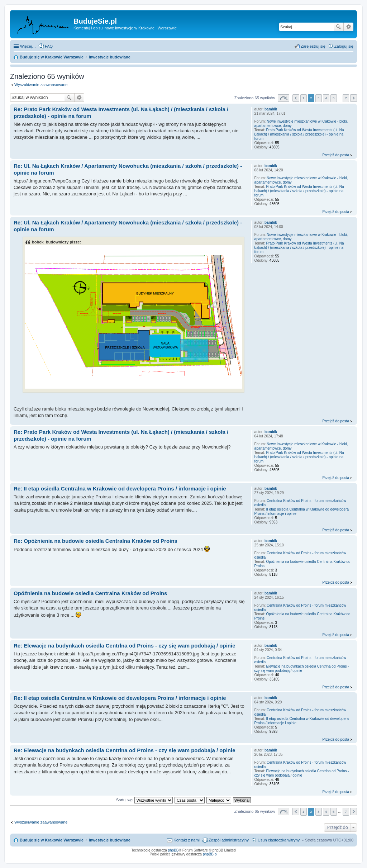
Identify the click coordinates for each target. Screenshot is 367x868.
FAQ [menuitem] (49, 46)
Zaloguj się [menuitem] (344, 46)
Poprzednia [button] (296, 98)
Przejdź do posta (336, 155)
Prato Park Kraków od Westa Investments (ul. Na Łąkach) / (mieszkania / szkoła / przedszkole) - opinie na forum (299, 134)
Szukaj (338, 27)
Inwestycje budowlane (110, 840)
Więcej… (28, 46)
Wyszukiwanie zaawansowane (349, 27)
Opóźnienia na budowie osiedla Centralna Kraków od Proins (90, 593)
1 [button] (304, 98)
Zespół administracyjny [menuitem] (229, 840)
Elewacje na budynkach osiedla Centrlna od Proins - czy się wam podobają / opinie (302, 668)
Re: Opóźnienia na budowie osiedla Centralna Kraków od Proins (96, 541)
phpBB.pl (210, 854)
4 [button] (326, 98)
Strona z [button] (283, 98)
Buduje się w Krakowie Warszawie (52, 840)
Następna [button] (354, 98)
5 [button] (334, 98)
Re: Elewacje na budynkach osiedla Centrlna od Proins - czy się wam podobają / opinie (125, 646)
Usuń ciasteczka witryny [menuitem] (279, 840)
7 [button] (346, 98)
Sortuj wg (124, 800)
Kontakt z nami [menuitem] (187, 840)
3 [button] (319, 98)
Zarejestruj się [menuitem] (313, 46)
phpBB (173, 850)
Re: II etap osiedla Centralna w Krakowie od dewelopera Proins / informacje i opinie (120, 488)
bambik (271, 109)
